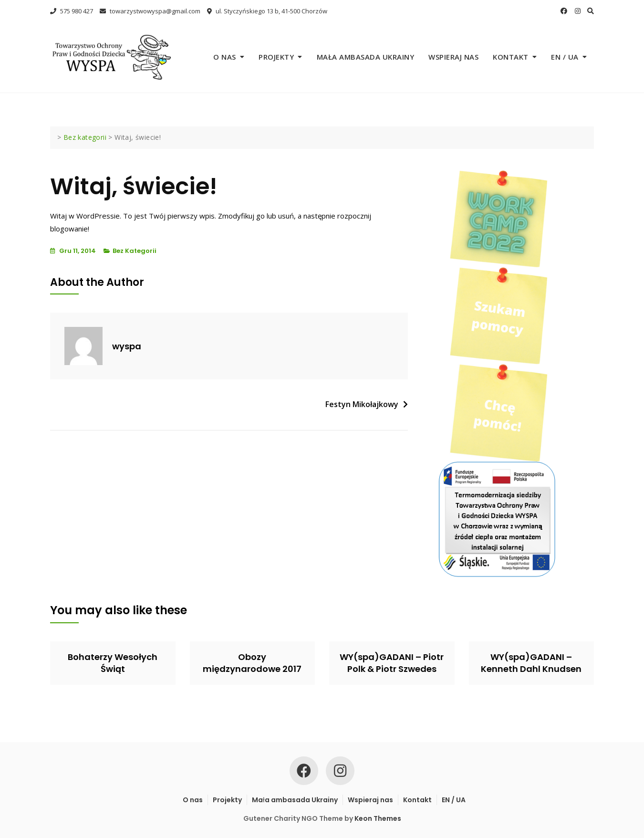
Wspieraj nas (453, 57)
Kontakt (511, 57)
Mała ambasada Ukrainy (366, 57)
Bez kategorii (135, 251)
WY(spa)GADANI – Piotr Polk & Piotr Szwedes (392, 663)
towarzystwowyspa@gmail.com (150, 11)
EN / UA (565, 57)
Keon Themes (378, 818)
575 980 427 (72, 11)
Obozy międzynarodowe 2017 (252, 663)
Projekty (276, 57)
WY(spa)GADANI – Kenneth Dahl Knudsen (531, 663)
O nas (225, 57)
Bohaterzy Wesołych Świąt (113, 663)
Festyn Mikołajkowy (362, 404)
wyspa (127, 346)
